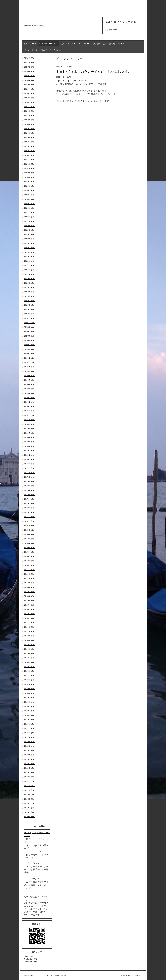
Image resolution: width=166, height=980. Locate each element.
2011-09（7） (29, 794)
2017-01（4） (29, 512)
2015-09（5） (29, 583)
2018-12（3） (29, 411)
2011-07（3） (29, 803)
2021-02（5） (29, 309)
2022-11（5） (29, 217)
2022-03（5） (29, 252)
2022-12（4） (29, 212)
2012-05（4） (29, 759)
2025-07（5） (29, 76)
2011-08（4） (29, 799)
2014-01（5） (29, 671)
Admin (140, 975)
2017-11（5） (29, 468)
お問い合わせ (109, 44)
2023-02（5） (29, 204)
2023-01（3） (29, 208)
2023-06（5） (29, 186)
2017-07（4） (29, 486)
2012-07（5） (29, 750)
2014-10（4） (29, 631)
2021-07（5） (29, 287)
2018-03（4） (29, 450)
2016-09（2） (29, 530)
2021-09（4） (29, 278)
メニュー (71, 44)
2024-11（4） (29, 111)
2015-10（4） (29, 578)
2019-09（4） (29, 371)
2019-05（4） (29, 389)
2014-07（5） (29, 645)
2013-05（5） (29, 706)
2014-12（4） (29, 622)
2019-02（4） (29, 402)
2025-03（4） (29, 93)
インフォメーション (48, 44)
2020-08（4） (29, 327)
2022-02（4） (29, 256)
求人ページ (46, 50)
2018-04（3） (29, 446)
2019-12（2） (29, 358)
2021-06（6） (29, 292)
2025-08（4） (29, 71)
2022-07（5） (29, 234)
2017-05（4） (29, 495)
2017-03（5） (29, 503)
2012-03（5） (29, 768)
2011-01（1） (29, 812)
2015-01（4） (29, 618)
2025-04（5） (29, 89)
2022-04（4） (29, 248)
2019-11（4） (29, 362)
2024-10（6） (29, 115)
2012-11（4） (29, 733)
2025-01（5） (29, 102)
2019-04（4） (29, 393)
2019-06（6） (29, 384)
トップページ (30, 44)
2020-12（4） (29, 318)
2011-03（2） (29, 808)
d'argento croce (40, 20)
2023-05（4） (29, 190)
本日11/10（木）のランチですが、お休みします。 (94, 72)
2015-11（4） (29, 574)
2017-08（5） (29, 481)
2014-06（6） (29, 649)
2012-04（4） (29, 764)
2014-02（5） (29, 667)
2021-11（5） (29, 270)
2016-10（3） (29, 525)
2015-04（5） (29, 605)
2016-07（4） (29, 539)
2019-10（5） (29, 367)
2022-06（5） (29, 239)
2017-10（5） (29, 473)
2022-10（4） (29, 221)
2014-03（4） (29, 662)
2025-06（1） (29, 80)
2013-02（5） (29, 719)
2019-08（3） (29, 376)
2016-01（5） (29, 565)
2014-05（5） (29, 653)
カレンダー (84, 44)
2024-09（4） (29, 120)
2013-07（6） (29, 697)
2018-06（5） (29, 437)
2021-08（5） (29, 283)
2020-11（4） (29, 323)
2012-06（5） (29, 755)
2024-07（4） (29, 129)
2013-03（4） (29, 715)
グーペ (133, 975)
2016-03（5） (29, 556)
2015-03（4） (29, 609)
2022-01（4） (29, 261)
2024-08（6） (29, 124)
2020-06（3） (29, 336)
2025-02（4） (29, 98)
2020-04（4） (29, 340)
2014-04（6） (29, 658)
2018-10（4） (29, 420)
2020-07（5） (29, 331)
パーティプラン (31, 50)
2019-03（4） (29, 398)
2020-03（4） (29, 345)
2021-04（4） (29, 301)
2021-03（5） (29, 305)
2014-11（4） (29, 627)
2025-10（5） (29, 62)
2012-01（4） (29, 777)
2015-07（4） (29, 592)
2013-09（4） (29, 689)
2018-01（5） (29, 459)
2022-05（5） (29, 243)
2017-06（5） (29, 490)
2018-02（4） (29, 455)
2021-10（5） (29, 274)
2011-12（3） (29, 781)
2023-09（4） (29, 173)
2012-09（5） (29, 742)
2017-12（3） (29, 464)
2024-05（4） (29, 137)
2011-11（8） (29, 786)
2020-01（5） (29, 353)
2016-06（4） (29, 543)
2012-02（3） (29, 772)
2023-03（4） (29, 199)
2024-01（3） (29, 155)
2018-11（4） (29, 415)
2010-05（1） (29, 816)
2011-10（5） (29, 790)
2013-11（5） (29, 680)
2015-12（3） (29, 570)
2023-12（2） (29, 159)
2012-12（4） (29, 728)
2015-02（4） (29, 614)
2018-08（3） (29, 428)
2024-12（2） (29, 107)
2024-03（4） (29, 146)
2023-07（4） (29, 181)
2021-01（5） (29, 314)
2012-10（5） (29, 737)
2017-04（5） (29, 499)
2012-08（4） (29, 746)
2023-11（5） (29, 164)
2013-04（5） (29, 711)
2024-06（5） (29, 133)
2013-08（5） (29, 693)
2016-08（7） (29, 534)
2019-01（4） (29, 406)
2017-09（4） (29, 477)
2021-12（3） (29, 265)
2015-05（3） (29, 600)
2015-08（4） (29, 587)
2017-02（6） (29, 508)
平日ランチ (59, 50)
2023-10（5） (29, 168)
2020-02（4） (29, 349)
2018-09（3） (29, 424)
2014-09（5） (29, 636)
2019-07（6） (29, 380)
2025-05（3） (29, 84)
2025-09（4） (29, 67)
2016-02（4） (29, 561)
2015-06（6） (29, 596)
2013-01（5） (29, 724)
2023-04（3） (29, 195)
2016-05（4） (29, 547)
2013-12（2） (29, 675)
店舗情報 (96, 44)
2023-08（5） (29, 177)
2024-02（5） (29, 151)
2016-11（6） (29, 521)
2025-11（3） (29, 58)
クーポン (122, 44)
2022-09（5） (29, 226)
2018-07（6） (29, 433)
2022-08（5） (29, 230)
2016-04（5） (29, 552)
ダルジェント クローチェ (40, 975)
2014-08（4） (29, 640)
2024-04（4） (29, 142)
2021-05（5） (29, 296)
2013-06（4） (29, 702)
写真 (62, 44)
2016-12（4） (29, 517)
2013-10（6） (29, 684)
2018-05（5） (29, 442)
